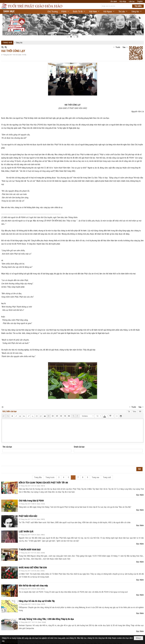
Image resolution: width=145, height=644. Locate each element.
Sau (124, 47)
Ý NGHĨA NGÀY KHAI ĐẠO (30, 550)
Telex (134, 411)
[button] (65, 11)
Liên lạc (132, 1)
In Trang (2, 407)
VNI (140, 411)
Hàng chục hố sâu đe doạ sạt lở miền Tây (37, 601)
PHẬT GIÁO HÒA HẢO (28, 516)
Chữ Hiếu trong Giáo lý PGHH (31, 501)
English (140, 1)
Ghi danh (114, 1)
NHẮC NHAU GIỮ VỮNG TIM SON (33, 568)
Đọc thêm (140, 495)
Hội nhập (123, 1)
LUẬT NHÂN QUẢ (26, 532)
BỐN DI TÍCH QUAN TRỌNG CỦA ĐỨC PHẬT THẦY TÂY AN (43, 483)
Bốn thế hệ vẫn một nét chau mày (33, 586)
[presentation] (21, 460)
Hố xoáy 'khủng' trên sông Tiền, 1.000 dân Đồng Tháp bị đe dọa (46, 619)
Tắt (129, 411)
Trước (118, 47)
